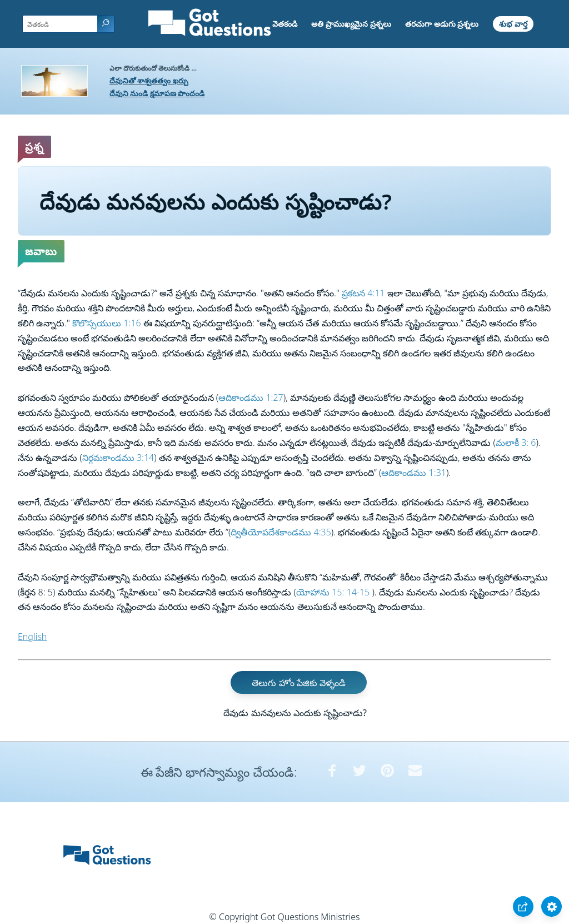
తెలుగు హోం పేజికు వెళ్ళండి (298, 683)
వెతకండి (285, 24)
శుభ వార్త (513, 24)
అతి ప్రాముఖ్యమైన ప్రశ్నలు (351, 24)
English (32, 637)
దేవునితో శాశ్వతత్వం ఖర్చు (149, 80)
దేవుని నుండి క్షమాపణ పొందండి (157, 93)
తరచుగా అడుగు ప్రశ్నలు (442, 24)
